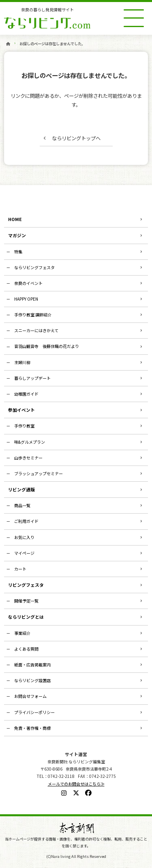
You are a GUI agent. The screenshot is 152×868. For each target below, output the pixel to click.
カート (20, 569)
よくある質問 (26, 649)
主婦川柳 (22, 362)
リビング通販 (21, 489)
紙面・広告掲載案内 (32, 665)
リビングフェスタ (26, 585)
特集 (18, 252)
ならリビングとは (26, 617)
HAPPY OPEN (26, 299)
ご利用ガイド (26, 521)
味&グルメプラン (30, 442)
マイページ (24, 553)
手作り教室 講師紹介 (33, 315)
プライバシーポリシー (34, 712)
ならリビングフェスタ (34, 267)
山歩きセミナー (28, 458)
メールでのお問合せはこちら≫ (76, 784)
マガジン (17, 235)
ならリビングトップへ (76, 138)
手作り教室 (24, 426)
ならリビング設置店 (32, 680)
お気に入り (24, 537)
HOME (15, 219)
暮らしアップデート (32, 378)
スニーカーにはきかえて (36, 330)
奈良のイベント (28, 283)
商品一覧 (22, 505)
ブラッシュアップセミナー (39, 473)
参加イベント (21, 410)
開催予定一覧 (26, 601)
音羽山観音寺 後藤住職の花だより (47, 346)
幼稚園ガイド (26, 394)
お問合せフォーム (30, 696)
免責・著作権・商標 (32, 728)
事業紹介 (22, 633)
